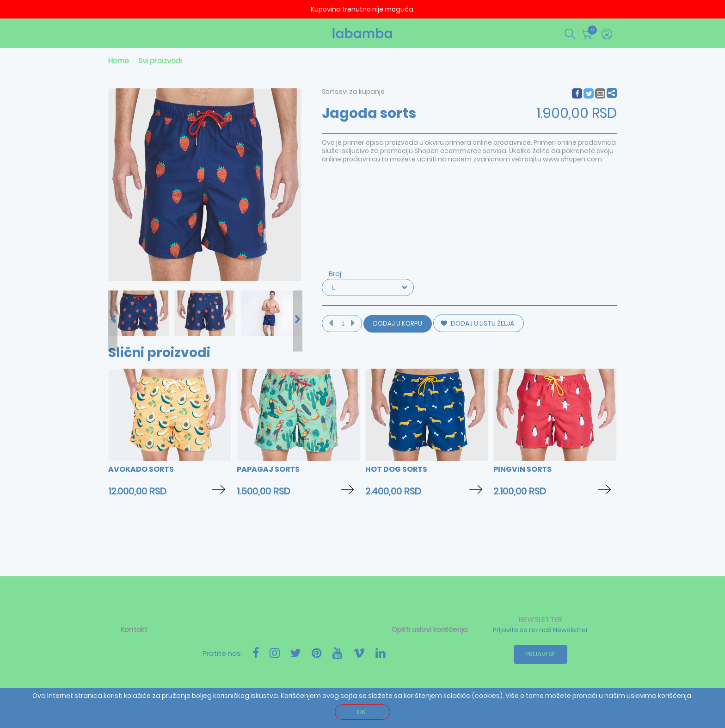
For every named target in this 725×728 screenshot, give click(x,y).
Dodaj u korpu (398, 324)
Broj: (336, 274)
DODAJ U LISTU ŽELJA (477, 323)
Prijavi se (541, 654)
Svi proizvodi (160, 61)
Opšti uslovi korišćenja (430, 629)
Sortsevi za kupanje (353, 92)
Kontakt (134, 629)
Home (119, 61)
